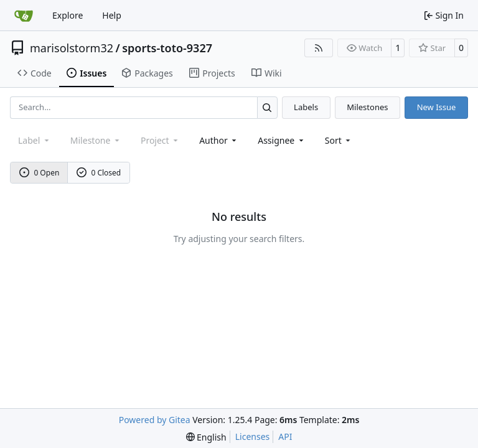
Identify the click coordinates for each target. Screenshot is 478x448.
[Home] (24, 16)
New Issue (437, 107)
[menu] (339, 140)
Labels (306, 107)
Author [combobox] (219, 140)
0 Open (40, 173)
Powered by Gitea (155, 420)
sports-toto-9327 (167, 48)
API (285, 436)
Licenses (253, 436)
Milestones (367, 107)
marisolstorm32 (72, 48)
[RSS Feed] (319, 48)
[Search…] (267, 107)
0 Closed (99, 173)
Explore (68, 15)
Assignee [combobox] (282, 140)
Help (112, 15)
